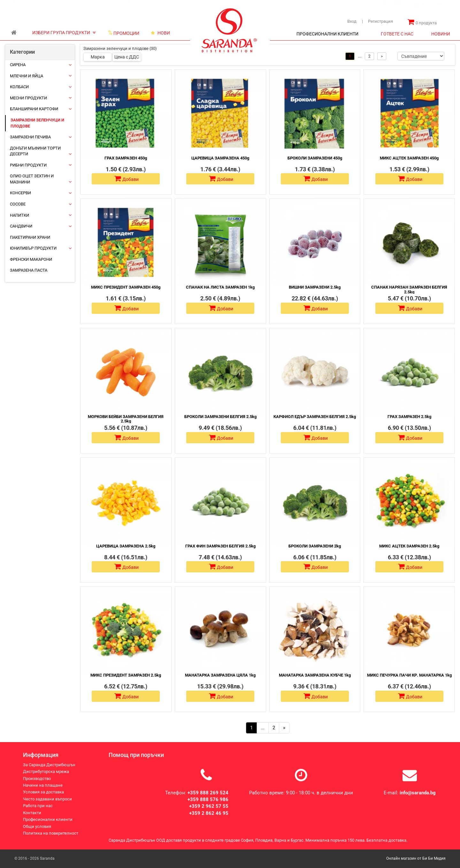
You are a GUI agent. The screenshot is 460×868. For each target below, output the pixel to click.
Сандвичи (21, 226)
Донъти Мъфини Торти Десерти (35, 151)
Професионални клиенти (48, 825)
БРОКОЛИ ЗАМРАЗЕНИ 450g (315, 158)
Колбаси (19, 87)
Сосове (18, 204)
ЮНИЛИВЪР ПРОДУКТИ (33, 248)
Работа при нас (38, 812)
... (263, 728)
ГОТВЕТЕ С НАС (397, 34)
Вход (352, 21)
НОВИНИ (441, 34)
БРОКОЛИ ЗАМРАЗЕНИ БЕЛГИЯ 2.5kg (220, 417)
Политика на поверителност (51, 839)
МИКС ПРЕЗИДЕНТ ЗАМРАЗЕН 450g (126, 287)
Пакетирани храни (30, 237)
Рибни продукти (28, 165)
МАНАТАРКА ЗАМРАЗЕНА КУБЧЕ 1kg (315, 675)
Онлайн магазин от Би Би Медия (416, 858)
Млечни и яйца (27, 76)
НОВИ (160, 33)
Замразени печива (30, 137)
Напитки (19, 215)
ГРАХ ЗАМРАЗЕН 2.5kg (409, 417)
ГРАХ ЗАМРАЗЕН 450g (126, 158)
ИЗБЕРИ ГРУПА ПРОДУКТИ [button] (64, 33)
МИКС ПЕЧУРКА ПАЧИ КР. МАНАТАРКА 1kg (409, 675)
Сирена (18, 65)
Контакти (151, 6)
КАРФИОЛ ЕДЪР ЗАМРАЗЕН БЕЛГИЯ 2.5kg (315, 417)
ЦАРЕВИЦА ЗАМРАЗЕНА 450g (220, 158)
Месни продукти (28, 98)
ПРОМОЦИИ (124, 33)
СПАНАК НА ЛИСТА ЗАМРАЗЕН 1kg (220, 287)
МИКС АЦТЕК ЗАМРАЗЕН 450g (409, 158)
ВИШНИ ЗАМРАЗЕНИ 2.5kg (315, 287)
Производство (125, 6)
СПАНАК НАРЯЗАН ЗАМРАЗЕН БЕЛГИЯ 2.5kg (409, 289)
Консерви (20, 193)
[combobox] (431, 11)
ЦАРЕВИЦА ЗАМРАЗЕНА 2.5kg (126, 546)
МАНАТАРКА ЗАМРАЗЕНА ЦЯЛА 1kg (220, 675)
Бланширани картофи (34, 109)
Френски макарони (31, 259)
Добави (126, 179)
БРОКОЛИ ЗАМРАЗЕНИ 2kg (315, 546)
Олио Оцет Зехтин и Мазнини (32, 179)
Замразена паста (29, 270)
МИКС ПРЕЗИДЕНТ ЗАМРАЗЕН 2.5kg (126, 675)
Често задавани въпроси (47, 805)
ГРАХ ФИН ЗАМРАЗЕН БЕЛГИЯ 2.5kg (220, 546)
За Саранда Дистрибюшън (36, 6)
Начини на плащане (43, 791)
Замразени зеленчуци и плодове (37, 123)
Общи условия (37, 832)
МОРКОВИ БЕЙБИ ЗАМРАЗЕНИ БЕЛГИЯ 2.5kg (126, 419)
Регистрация (377, 21)
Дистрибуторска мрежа (86, 6)
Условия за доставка (43, 798)
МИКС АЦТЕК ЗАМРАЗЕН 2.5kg (409, 546)
